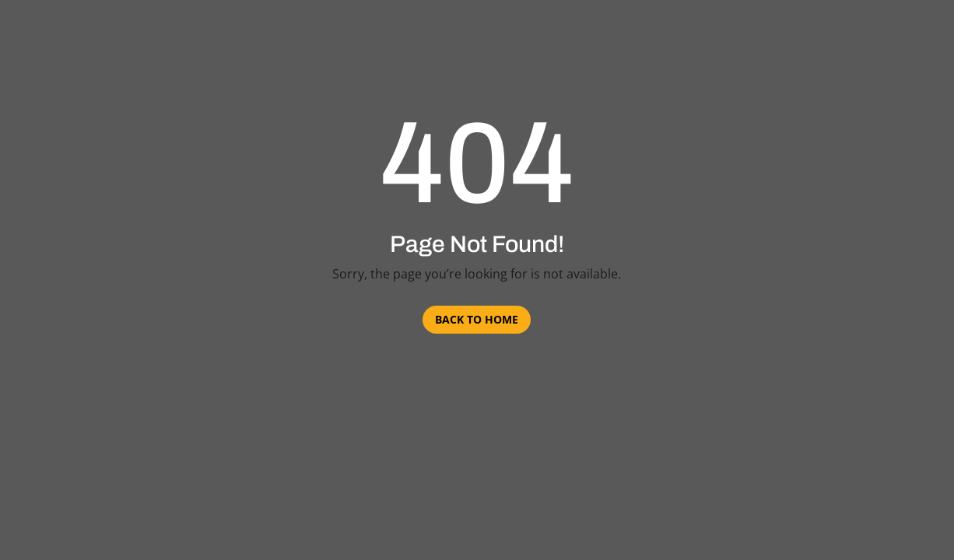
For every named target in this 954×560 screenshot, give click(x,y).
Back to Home (477, 319)
